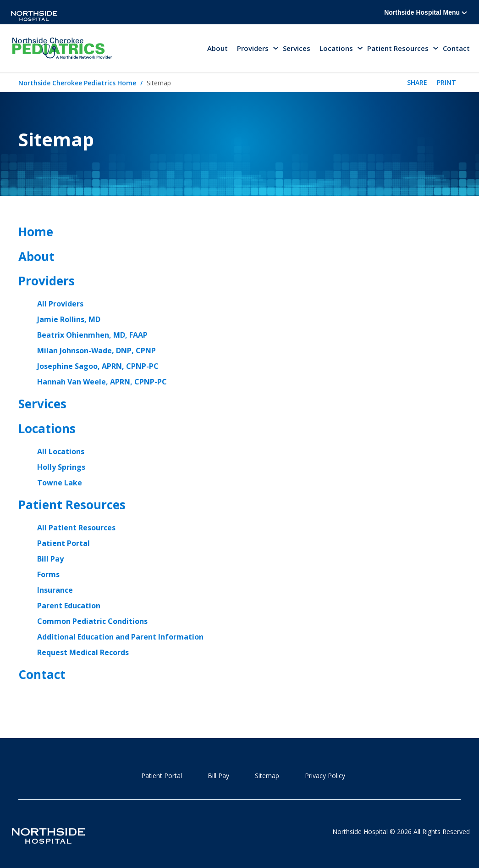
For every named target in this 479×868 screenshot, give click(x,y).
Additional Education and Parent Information (120, 637)
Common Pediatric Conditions (92, 621)
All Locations (61, 451)
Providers (47, 281)
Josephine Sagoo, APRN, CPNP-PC (98, 366)
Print (446, 82)
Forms (48, 574)
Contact (456, 48)
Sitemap (267, 776)
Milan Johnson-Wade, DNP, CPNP (96, 351)
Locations (47, 428)
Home (36, 232)
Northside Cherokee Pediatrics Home (77, 83)
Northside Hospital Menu (426, 12)
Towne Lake (60, 483)
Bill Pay (50, 559)
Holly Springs (61, 467)
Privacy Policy (325, 776)
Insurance (55, 590)
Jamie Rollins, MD (69, 319)
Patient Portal (63, 543)
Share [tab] (417, 82)
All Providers (60, 304)
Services (297, 48)
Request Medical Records (83, 652)
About (217, 48)
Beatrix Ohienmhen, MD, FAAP (92, 335)
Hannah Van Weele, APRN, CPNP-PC (102, 382)
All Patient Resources (76, 528)
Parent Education (69, 606)
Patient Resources (72, 505)
